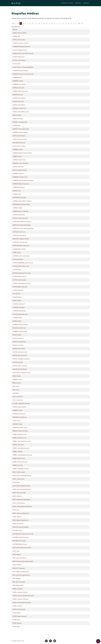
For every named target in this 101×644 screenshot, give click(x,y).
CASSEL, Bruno (17, 252)
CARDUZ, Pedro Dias (18, 167)
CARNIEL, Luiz (16, 191)
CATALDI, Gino (16, 294)
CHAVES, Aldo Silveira (19, 349)
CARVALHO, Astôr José (19, 232)
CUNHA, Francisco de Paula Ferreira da (23, 596)
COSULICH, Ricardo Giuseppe (20, 527)
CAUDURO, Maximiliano (19, 311)
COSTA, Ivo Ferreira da (19, 503)
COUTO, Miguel (17, 554)
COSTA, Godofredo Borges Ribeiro (22, 500)
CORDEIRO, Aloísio (17, 424)
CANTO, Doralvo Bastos (19, 136)
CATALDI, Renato (17, 297)
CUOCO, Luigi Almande (19, 609)
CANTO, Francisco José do (20, 139)
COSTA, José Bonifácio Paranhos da (22, 506)
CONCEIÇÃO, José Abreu (19, 414)
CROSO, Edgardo (17, 565)
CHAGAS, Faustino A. (18, 338)
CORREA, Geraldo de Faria (19, 434)
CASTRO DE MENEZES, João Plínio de (23, 263)
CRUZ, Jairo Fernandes (19, 582)
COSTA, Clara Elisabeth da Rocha (21, 486)
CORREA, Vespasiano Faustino (21, 469)
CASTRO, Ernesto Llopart (19, 280)
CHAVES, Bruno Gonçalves (20, 355)
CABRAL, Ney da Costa (19, 40)
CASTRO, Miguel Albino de (20, 287)
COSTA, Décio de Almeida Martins (22, 489)
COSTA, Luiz (16, 510)
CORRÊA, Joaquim (17, 452)
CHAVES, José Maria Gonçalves (21, 359)
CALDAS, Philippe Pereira (20, 50)
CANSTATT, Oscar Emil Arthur (21, 129)
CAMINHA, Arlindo (18, 81)
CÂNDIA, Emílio (17, 115)
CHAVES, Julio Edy (18, 362)
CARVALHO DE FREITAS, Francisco (22, 222)
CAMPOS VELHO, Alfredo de (20, 91)
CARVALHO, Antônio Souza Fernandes (23, 228)
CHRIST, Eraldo (17, 376)
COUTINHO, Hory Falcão (19, 541)
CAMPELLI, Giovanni (18, 88)
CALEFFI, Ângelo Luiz (18, 57)
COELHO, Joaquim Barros (19, 407)
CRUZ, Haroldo (16, 578)
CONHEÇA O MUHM (67, 3)
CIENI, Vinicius (17, 383)
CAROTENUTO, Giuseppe (19, 198)
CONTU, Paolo (16, 421)
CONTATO (86, 3)
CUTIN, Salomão (17, 623)
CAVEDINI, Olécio (17, 318)
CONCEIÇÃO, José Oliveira (20, 417)
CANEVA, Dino (16, 125)
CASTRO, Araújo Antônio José (21, 266)
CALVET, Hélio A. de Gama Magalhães (23, 67)
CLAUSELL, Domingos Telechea (21, 403)
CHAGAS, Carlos (17, 335)
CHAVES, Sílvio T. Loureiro (20, 366)
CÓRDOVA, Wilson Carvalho (20, 431)
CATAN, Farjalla (17, 300)
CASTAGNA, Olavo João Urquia (21, 256)
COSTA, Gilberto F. (17, 496)
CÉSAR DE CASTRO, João (19, 328)
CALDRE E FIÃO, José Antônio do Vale (23, 53)
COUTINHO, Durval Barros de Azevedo (23, 534)
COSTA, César (16, 482)
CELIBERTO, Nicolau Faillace (20, 325)
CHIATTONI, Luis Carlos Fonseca (21, 373)
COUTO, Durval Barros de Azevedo (22, 548)
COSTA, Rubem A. (17, 517)
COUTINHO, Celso (17, 530)
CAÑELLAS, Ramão (18, 119)
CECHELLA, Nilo (17, 321)
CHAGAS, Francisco (18, 345)
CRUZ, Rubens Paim (18, 585)
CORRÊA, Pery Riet (18, 465)
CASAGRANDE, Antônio (19, 249)
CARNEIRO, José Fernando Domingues (23, 180)
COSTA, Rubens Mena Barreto (20, 520)
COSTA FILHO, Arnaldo (19, 472)
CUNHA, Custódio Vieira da (20, 592)
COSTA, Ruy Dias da (18, 524)
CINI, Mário (16, 393)
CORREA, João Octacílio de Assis (21, 441)
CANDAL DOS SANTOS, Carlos (21, 112)
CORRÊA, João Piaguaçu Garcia (21, 448)
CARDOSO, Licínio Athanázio (20, 163)
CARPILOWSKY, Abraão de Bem (21, 204)
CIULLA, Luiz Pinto (18, 397)
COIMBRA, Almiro (17, 410)
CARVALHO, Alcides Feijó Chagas (22, 225)
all (13, 23)
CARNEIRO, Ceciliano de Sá (20, 177)
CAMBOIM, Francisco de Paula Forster (23, 74)
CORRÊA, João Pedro (18, 445)
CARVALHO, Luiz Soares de (20, 242)
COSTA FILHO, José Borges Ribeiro (22, 476)
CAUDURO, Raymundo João (20, 314)
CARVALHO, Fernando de (19, 235)
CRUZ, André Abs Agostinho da (21, 575)
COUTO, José (16, 551)
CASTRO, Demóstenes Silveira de (22, 273)
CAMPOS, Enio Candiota (19, 98)
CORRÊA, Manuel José (19, 458)
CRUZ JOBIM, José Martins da (21, 572)
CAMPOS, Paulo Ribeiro (19, 105)
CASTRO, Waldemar (18, 290)
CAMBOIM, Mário (17, 77)
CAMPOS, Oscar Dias (18, 101)
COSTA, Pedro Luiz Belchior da (21, 513)
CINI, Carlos (16, 390)
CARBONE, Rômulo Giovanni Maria (22, 153)
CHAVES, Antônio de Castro (20, 352)
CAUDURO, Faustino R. (19, 304)
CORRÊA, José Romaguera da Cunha (22, 455)
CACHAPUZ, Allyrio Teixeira (20, 43)
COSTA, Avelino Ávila (18, 479)
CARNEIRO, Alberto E (18, 174)
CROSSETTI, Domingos (19, 568)
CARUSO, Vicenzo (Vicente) (20, 218)
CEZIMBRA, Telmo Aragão (20, 331)
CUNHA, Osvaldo (17, 606)
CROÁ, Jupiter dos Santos (19, 558)
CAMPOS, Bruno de (18, 95)
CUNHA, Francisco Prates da (20, 599)
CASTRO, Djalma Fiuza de (19, 276)
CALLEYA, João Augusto (19, 60)
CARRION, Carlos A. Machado (20, 211)
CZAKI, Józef (16, 627)
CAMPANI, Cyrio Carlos (19, 84)
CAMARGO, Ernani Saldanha (20, 71)
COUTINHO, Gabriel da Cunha (20, 537)
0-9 (79, 23)
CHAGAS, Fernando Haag (19, 342)
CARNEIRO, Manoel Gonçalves (21, 184)
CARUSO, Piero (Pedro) (19, 215)
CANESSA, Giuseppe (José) (20, 122)
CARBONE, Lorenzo (18, 149)
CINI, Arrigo (16, 386)
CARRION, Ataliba (17, 208)
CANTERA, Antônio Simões (20, 132)
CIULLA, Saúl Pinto (18, 400)
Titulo (15, 29)
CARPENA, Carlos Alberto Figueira (22, 201)
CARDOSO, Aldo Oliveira (19, 160)
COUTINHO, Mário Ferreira (20, 544)
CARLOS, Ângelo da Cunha (20, 170)
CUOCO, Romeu (16, 613)
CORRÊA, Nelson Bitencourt (20, 462)
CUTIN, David (16, 620)
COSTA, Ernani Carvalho (19, 493)
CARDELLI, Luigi (17, 156)
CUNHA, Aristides (17, 589)
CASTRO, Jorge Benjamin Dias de (21, 283)
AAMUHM (78, 3)
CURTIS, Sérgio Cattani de (20, 616)
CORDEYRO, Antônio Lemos (20, 427)
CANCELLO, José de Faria (19, 108)
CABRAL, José (16, 36)
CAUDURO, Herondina (18, 307)
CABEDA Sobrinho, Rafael (19, 33)
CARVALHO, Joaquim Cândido (21, 239)
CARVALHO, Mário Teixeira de (21, 246)
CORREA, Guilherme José (19, 438)
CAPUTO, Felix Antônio (19, 146)
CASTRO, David (17, 270)
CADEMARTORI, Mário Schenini (21, 47)
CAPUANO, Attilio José (19, 143)
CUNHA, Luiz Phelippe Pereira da (22, 603)
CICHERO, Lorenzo (17, 379)
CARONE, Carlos (17, 194)
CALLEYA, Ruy (16, 64)
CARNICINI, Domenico (19, 187)
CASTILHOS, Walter (18, 259)
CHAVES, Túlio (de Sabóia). (20, 369)
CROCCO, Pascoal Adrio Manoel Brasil (23, 561)
